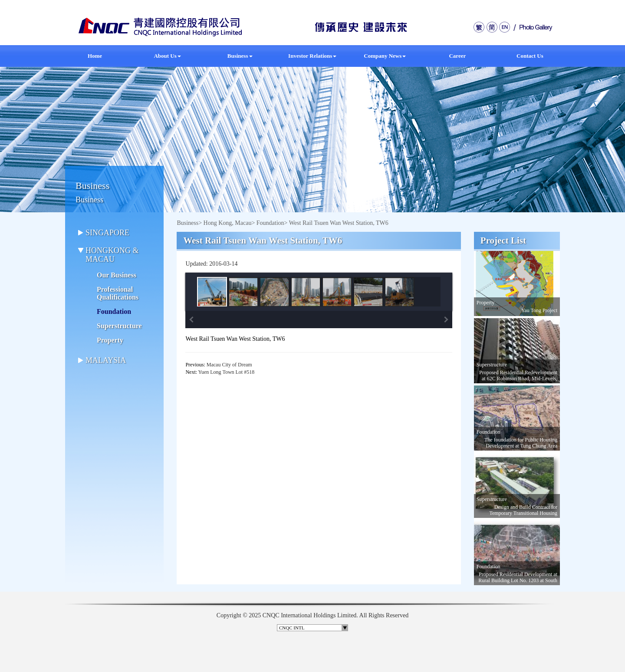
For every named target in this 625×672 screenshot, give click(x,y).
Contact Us (530, 56)
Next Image (446, 320)
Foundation (114, 311)
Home (95, 56)
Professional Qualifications (118, 293)
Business (240, 56)
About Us (167, 56)
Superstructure (119, 326)
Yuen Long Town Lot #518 (227, 372)
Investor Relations (312, 56)
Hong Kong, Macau (228, 223)
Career (457, 56)
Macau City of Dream (229, 365)
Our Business (117, 275)
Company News (385, 56)
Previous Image (191, 320)
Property (110, 340)
